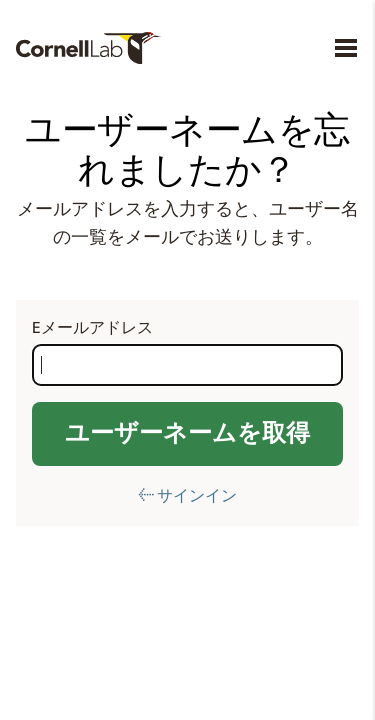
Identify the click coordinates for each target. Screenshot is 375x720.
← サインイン (187, 496)
